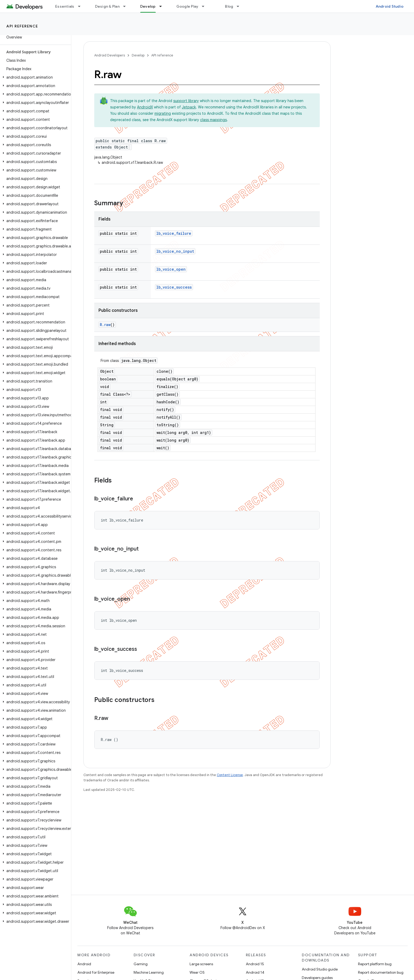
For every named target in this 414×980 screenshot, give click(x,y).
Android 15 (255, 964)
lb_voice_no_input (175, 251)
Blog (229, 6)
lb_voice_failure (174, 233)
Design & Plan (107, 6)
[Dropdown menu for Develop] (163, 6)
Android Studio (390, 6)
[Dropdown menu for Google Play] (205, 6)
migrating (163, 113)
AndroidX (145, 107)
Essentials (65, 6)
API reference (22, 26)
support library (186, 101)
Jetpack (189, 107)
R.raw (105, 325)
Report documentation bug (381, 972)
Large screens (201, 964)
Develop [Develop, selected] (148, 6)
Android (84, 964)
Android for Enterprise (96, 972)
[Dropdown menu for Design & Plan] (127, 6)
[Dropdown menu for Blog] (240, 6)
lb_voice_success (174, 287)
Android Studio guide (320, 969)
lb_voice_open (171, 269)
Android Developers (110, 55)
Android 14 (255, 972)
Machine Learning (149, 972)
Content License (230, 775)
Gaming (141, 964)
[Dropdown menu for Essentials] (82, 6)
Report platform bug (375, 964)
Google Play (187, 6)
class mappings (213, 120)
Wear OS (197, 972)
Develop (138, 55)
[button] (34, 77)
